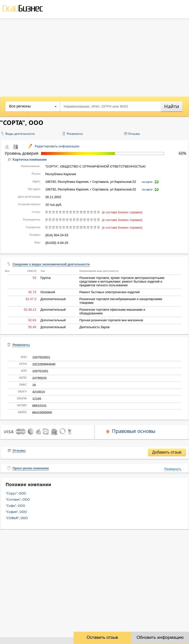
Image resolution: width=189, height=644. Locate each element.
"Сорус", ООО (16, 493)
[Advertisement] (94, 56)
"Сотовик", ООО (18, 499)
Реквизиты (75, 134)
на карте (147, 182)
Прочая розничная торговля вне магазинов (111, 320)
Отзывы (134, 134)
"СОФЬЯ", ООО (17, 518)
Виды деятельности (20, 134)
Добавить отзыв (167, 452)
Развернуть (173, 469)
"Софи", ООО (15, 506)
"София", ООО (16, 512)
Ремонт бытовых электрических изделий (109, 292)
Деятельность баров (94, 327)
